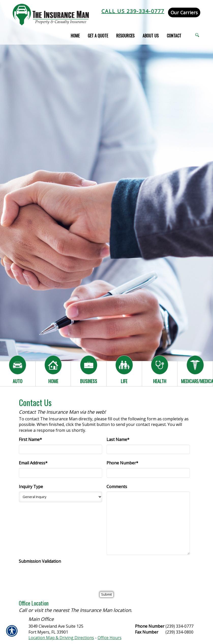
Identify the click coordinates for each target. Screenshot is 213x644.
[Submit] (106, 594)
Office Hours (110, 638)
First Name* (30, 439)
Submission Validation (40, 561)
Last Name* (118, 439)
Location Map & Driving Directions (61, 638)
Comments (117, 487)
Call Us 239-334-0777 (133, 11)
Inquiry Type (31, 487)
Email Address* (33, 463)
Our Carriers (184, 12)
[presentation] (57, 576)
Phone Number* (122, 463)
